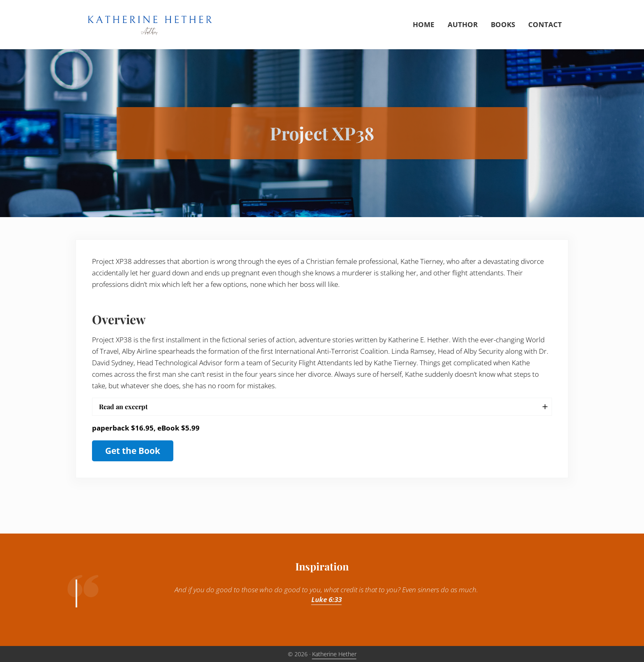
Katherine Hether (334, 654)
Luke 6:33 (327, 599)
